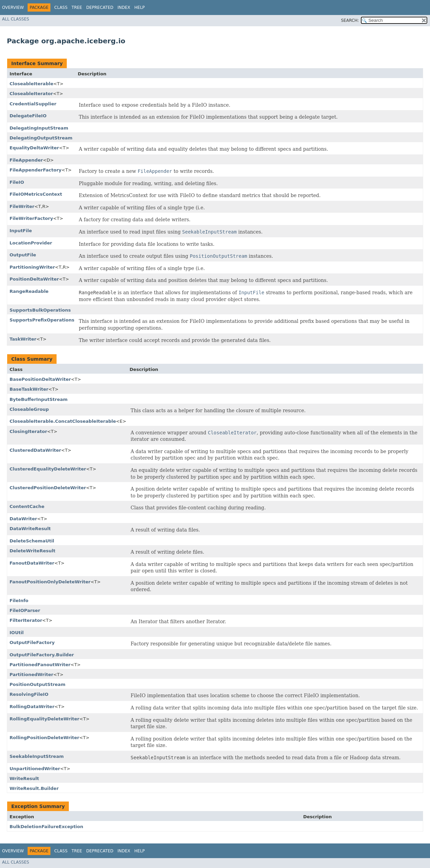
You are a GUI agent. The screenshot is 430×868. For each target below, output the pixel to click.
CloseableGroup (29, 409)
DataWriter (23, 519)
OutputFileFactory (32, 642)
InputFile (21, 231)
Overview (13, 8)
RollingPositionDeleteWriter (44, 738)
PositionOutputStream (37, 684)
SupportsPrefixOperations (42, 320)
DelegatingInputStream (39, 128)
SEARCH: (350, 20)
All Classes (16, 19)
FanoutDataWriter (32, 563)
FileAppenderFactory (36, 170)
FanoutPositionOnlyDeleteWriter (50, 582)
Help (140, 8)
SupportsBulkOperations (40, 310)
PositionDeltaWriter (34, 279)
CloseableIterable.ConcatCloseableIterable (63, 421)
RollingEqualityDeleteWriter (44, 719)
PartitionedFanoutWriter (40, 665)
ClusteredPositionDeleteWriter (48, 488)
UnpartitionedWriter (35, 769)
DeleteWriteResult (32, 551)
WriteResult (24, 779)
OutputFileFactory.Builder (42, 655)
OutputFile (23, 255)
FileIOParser (25, 610)
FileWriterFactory (31, 218)
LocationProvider (31, 243)
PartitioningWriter (32, 267)
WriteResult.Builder (34, 788)
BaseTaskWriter (29, 389)
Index (124, 8)
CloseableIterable (31, 84)
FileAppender (26, 160)
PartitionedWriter (31, 675)
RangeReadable (29, 291)
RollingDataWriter (32, 707)
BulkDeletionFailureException (46, 827)
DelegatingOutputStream (41, 138)
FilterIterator (26, 620)
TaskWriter (23, 339)
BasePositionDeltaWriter (40, 379)
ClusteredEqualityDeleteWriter (48, 469)
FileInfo (19, 601)
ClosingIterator (28, 431)
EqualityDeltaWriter (34, 148)
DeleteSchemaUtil (32, 541)
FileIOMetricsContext (36, 194)
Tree (77, 8)
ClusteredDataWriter (35, 450)
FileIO (17, 182)
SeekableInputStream (37, 756)
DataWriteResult (30, 529)
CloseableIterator (31, 94)
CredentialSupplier (33, 104)
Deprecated (100, 8)
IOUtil (17, 633)
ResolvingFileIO (29, 694)
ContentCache (27, 506)
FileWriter (22, 206)
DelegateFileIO (28, 116)
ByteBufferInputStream (39, 399)
